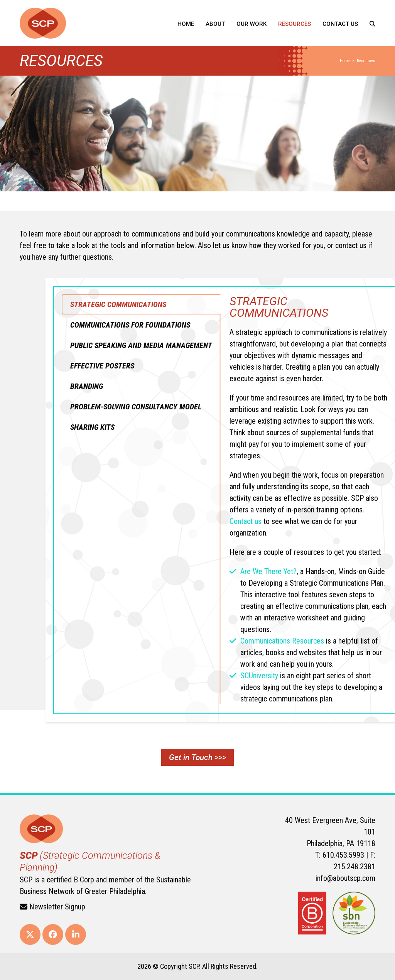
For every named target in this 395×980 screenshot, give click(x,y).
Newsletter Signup (52, 907)
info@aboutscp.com (345, 878)
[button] (372, 23)
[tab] (292, 304)
